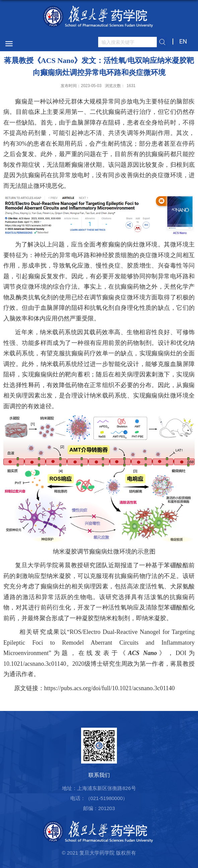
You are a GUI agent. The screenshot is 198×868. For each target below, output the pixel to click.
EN (183, 41)
